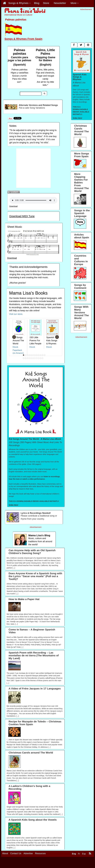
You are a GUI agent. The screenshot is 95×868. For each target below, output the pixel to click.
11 (45, 355)
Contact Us (16, 853)
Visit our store (16, 314)
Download (13, 206)
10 (43, 355)
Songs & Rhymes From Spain (23, 39)
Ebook (15, 347)
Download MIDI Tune (22, 216)
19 (38, 358)
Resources (40, 853)
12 (24, 358)
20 (40, 358)
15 (30, 358)
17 (34, 358)
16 (32, 358)
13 (26, 358)
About (5, 853)
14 (28, 358)
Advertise (28, 853)
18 (36, 358)
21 (43, 358)
